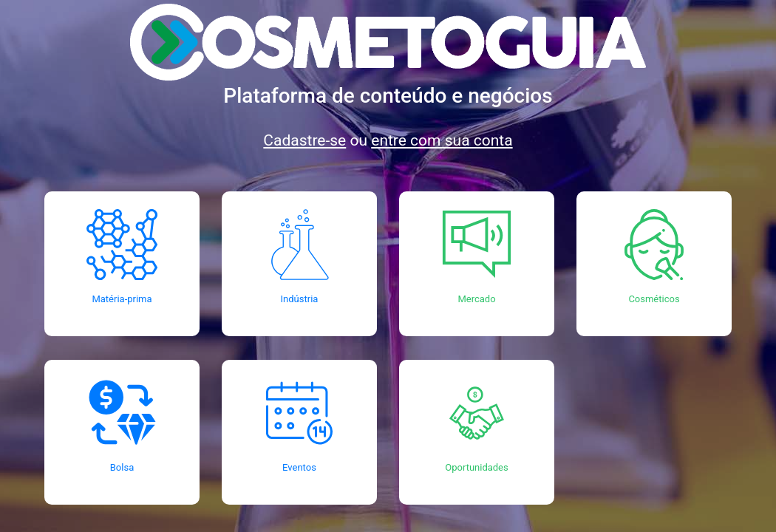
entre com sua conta (442, 140)
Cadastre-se (304, 140)
